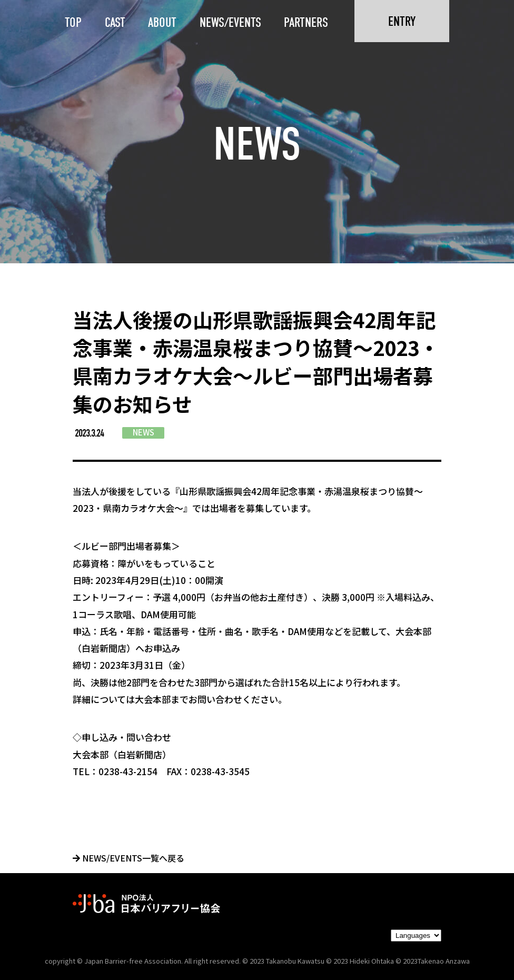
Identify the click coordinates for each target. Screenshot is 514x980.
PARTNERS (306, 22)
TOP (73, 22)
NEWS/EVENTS (230, 22)
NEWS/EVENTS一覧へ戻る (128, 858)
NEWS (144, 432)
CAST (115, 22)
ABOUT (162, 22)
